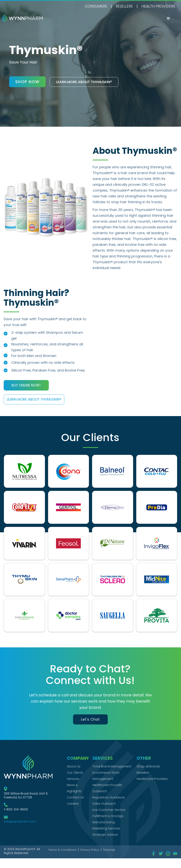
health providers (158, 6)
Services (73, 779)
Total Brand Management (112, 766)
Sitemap (109, 850)
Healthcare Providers (152, 779)
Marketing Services (106, 828)
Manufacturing (104, 822)
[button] (168, 18)
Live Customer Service (109, 810)
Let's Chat (90, 719)
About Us (74, 766)
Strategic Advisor (105, 835)
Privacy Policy (90, 850)
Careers (73, 804)
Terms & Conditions (62, 850)
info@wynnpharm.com (20, 821)
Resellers (124, 6)
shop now (27, 82)
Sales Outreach (104, 804)
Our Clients (75, 773)
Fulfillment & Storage (108, 816)
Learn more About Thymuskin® (31, 399)
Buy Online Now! (23, 385)
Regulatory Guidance (109, 797)
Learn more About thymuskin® (84, 82)
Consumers (96, 6)
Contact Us (75, 797)
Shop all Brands (148, 766)
